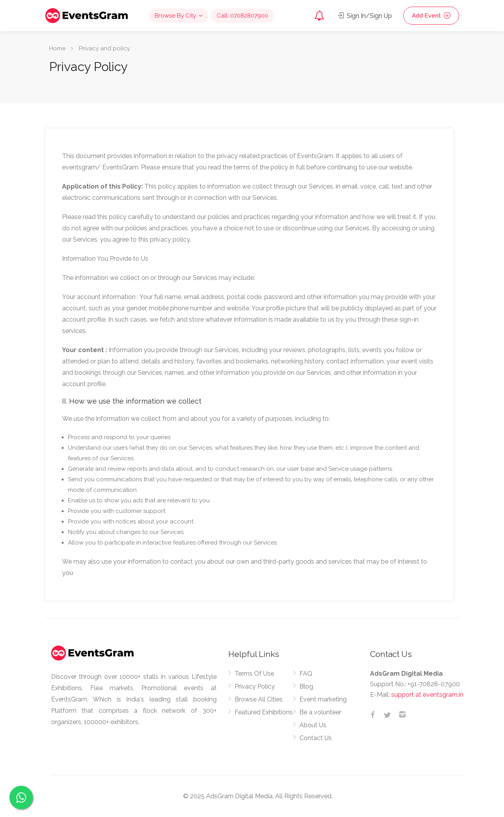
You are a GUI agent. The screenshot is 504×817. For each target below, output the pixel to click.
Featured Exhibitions (264, 712)
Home (57, 48)
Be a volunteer (320, 712)
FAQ (306, 674)
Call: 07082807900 (242, 16)
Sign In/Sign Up (365, 16)
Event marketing (323, 699)
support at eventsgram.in (427, 695)
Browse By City (175, 16)
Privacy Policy (255, 686)
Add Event (431, 16)
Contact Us (316, 738)
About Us (313, 725)
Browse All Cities (259, 699)
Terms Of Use (254, 674)
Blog (306, 686)
